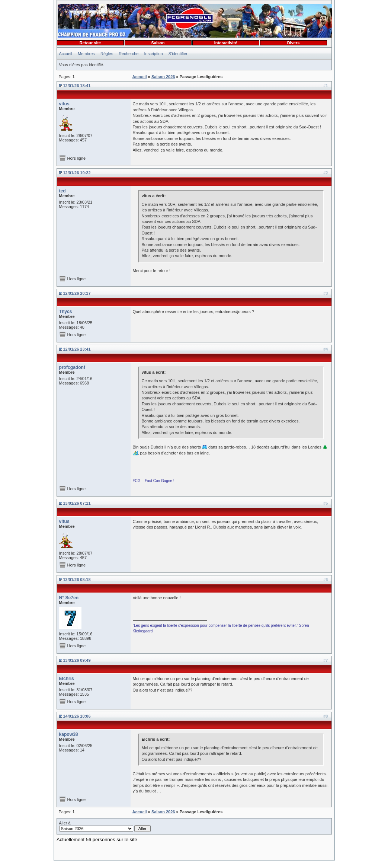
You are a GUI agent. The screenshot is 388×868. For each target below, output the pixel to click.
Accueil (66, 54)
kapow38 (69, 734)
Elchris (67, 679)
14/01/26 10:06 (77, 716)
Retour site (90, 43)
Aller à (105, 826)
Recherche (129, 54)
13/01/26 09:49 (77, 660)
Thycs (66, 312)
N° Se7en (69, 598)
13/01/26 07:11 (77, 503)
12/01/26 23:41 (77, 349)
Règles (107, 54)
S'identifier (178, 54)
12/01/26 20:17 (77, 293)
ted (62, 191)
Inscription (154, 54)
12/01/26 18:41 (77, 86)
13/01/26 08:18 (77, 580)
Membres (86, 54)
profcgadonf (72, 367)
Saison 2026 (163, 77)
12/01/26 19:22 (77, 173)
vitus (64, 104)
